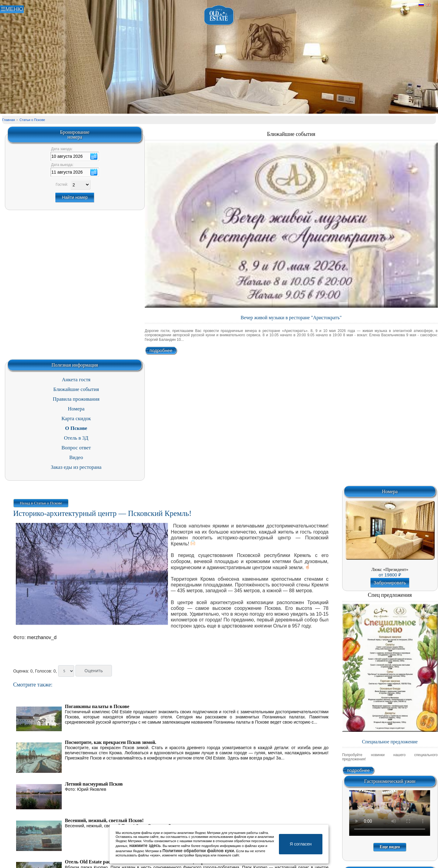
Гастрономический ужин (390, 781)
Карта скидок (76, 418)
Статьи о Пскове (32, 120)
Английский (428, 5)
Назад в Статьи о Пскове (41, 503)
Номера (76, 409)
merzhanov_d (42, 637)
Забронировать (390, 583)
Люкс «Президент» (390, 569)
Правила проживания (76, 399)
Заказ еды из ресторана (76, 467)
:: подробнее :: (161, 350)
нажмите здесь (145, 846)
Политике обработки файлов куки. (199, 851)
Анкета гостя (76, 380)
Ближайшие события (291, 134)
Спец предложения (390, 595)
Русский (421, 5)
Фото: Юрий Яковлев (85, 789)
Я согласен (301, 844)
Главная (9, 120)
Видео (76, 457)
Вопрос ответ (76, 448)
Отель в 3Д (76, 438)
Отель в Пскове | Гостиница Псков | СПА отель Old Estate (219, 15)
